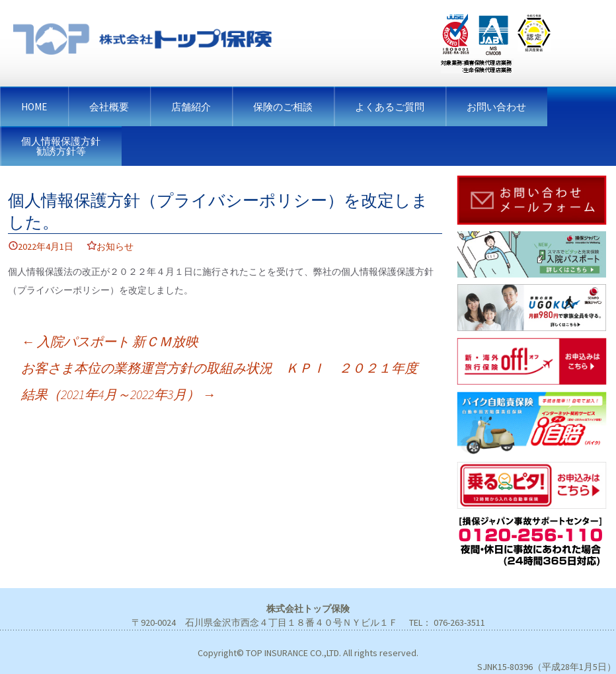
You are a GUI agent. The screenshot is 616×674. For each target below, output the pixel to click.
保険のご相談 (283, 107)
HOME (34, 107)
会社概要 (109, 107)
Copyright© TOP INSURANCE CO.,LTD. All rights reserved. (308, 653)
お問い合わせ (496, 107)
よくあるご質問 (390, 107)
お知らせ (115, 246)
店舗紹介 (191, 107)
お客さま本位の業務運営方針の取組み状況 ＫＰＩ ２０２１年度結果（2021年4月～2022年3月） (219, 381)
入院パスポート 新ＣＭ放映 (110, 341)
